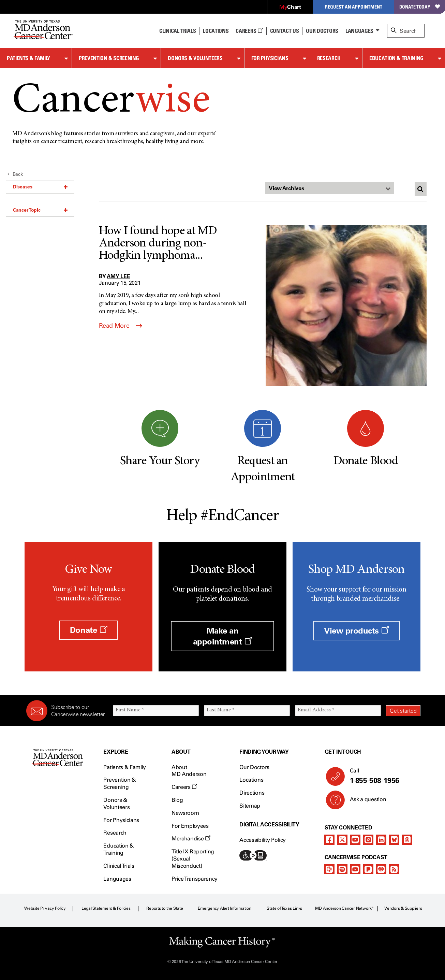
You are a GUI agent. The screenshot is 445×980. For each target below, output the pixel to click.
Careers (249, 31)
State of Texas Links (284, 908)
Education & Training (396, 58)
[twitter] (342, 840)
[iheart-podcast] (381, 869)
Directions (252, 793)
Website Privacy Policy (45, 908)
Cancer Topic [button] (40, 210)
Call (382, 776)
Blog (177, 800)
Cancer (111, 102)
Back (15, 174)
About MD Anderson (189, 771)
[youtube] (355, 840)
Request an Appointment (354, 7)
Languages (359, 31)
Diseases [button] (40, 187)
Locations (251, 780)
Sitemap (250, 806)
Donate (88, 630)
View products (357, 631)
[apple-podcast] (329, 869)
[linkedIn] (381, 840)
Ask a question (364, 802)
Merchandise (191, 839)
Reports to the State (165, 908)
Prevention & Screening (109, 58)
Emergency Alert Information (225, 908)
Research (329, 58)
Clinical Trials (177, 31)
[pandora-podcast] (368, 869)
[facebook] (329, 840)
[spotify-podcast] (342, 869)
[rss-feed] (394, 869)
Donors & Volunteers (195, 58)
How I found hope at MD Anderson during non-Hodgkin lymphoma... (158, 244)
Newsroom (185, 813)
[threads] (407, 840)
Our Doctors (322, 31)
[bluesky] (394, 840)
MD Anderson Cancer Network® (344, 908)
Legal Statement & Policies (106, 908)
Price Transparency (195, 879)
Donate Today (420, 7)
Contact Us (285, 31)
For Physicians (270, 58)
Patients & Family (28, 58)
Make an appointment (223, 636)
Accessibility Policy (263, 840)
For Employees (190, 826)
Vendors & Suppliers (403, 908)
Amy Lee (119, 276)
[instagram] (368, 840)
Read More (121, 326)
